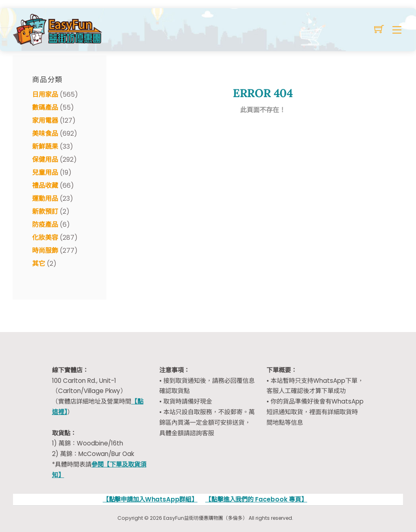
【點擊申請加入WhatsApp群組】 (150, 499)
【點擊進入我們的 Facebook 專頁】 (256, 499)
